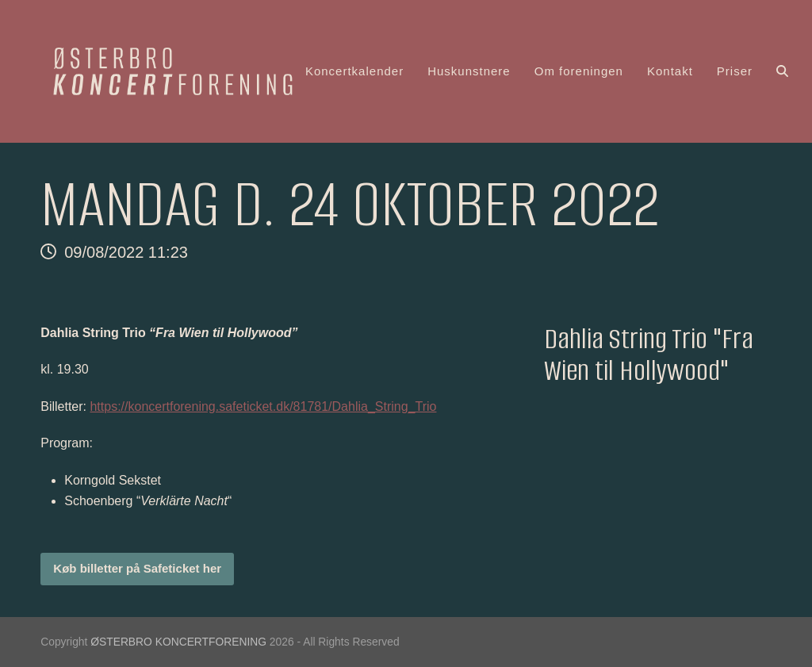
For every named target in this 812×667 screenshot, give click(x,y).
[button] (782, 71)
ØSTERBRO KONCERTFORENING (178, 642)
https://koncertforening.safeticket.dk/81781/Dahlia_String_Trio (263, 406)
